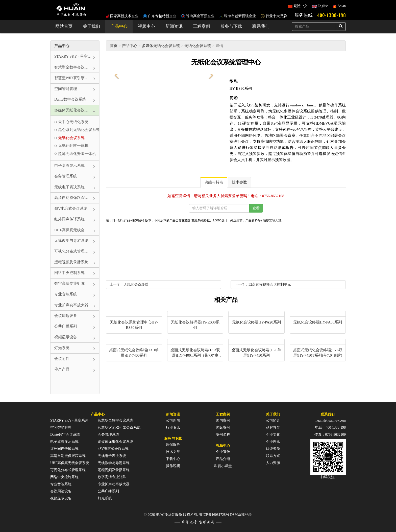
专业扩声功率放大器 (114, 484)
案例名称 (223, 435)
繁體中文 (301, 6)
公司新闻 (173, 420)
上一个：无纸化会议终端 (129, 284)
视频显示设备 (61, 498)
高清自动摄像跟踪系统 (68, 456)
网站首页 (64, 26)
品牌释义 (273, 427)
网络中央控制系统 (64, 477)
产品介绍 (223, 459)
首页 (114, 46)
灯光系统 (105, 498)
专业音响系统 (61, 484)
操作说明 (173, 466)
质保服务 (173, 445)
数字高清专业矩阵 (112, 477)
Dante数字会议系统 (65, 435)
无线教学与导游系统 (114, 463)
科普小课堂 (223, 466)
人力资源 (273, 463)
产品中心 (119, 26)
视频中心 (146, 26)
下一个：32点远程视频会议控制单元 (263, 284)
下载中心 (173, 459)
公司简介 (273, 420)
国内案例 (223, 420)
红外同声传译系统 (64, 449)
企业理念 (273, 442)
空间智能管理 (61, 427)
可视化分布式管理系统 (68, 470)
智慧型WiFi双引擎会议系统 (119, 427)
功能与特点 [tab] (214, 182)
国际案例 (223, 427)
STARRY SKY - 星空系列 (69, 420)
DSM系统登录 (241, 515)
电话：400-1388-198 (330, 427)
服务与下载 (231, 26)
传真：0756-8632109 (330, 435)
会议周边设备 (61, 491)
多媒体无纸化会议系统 (161, 46)
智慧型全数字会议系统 (115, 420)
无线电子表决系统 (112, 456)
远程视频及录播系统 (114, 470)
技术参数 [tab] (239, 182)
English (323, 6)
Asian (342, 6)
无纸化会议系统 (198, 46)
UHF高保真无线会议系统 (70, 463)
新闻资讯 (174, 26)
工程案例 (202, 26)
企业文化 (273, 435)
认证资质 (273, 449)
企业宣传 (223, 452)
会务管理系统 (108, 435)
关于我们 (91, 26)
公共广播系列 (108, 491)
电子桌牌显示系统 (64, 442)
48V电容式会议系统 (113, 449)
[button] (116, 74)
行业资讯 (173, 427)
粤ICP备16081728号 (214, 515)
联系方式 (273, 456)
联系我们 (261, 26)
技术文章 (173, 452)
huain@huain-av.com (331, 420)
